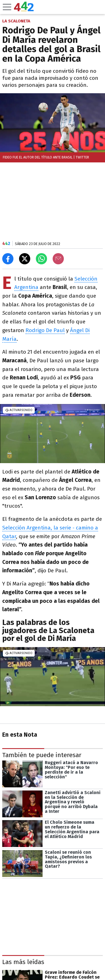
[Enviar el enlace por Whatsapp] (41, 259)
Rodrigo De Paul (45, 330)
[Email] (58, 259)
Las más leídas (23, 962)
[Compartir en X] (25, 259)
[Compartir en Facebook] (8, 259)
